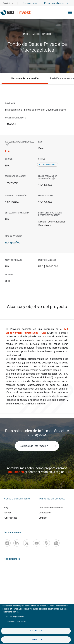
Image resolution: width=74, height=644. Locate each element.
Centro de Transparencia (51, 508)
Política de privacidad (15, 617)
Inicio (26, 34)
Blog (6, 508)
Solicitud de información (38, 446)
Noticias (7, 513)
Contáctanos (45, 513)
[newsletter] (56, 543)
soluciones (16, 472)
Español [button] (7, 3)
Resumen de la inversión (25, 78)
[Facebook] (7, 543)
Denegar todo (36, 631)
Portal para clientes (56, 3)
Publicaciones (10, 518)
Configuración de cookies (17, 622)
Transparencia (30, 3)
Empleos (43, 518)
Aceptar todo (36, 640)
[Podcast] (46, 543)
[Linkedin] (17, 543)
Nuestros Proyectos (41, 34)
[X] (27, 543)
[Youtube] (37, 543)
